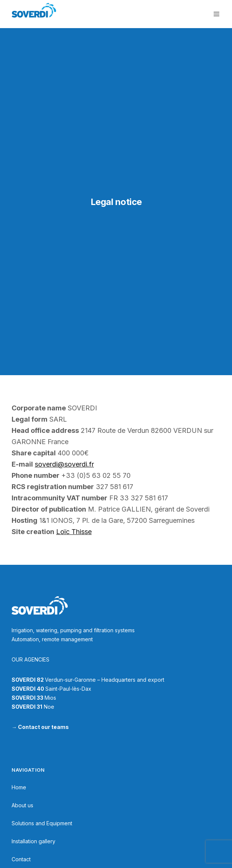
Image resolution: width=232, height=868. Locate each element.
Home (19, 787)
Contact (21, 859)
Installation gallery (33, 841)
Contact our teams (43, 727)
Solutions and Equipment (42, 823)
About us (22, 805)
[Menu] (215, 14)
